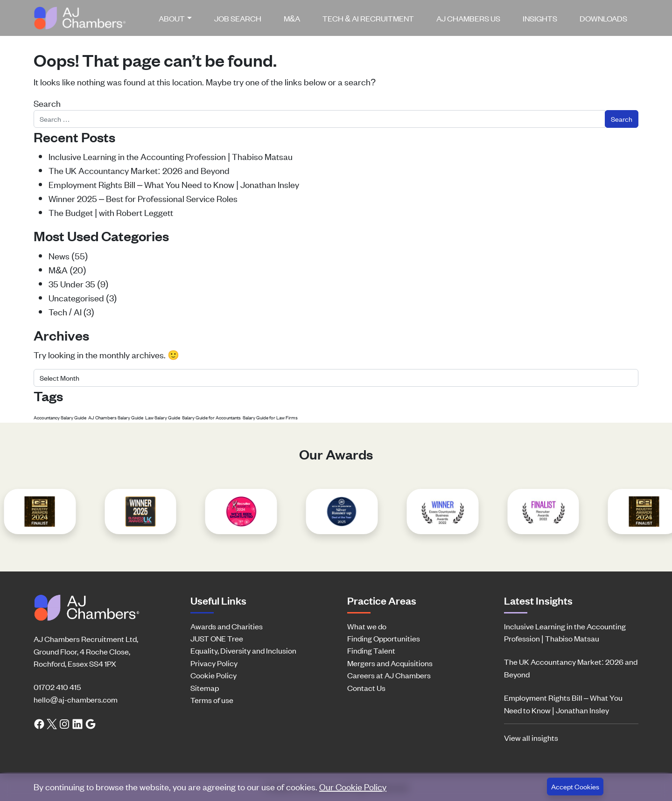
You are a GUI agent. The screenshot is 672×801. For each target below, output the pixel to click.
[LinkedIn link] (77, 723)
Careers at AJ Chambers (389, 675)
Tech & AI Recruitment (368, 18)
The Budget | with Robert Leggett (111, 212)
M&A (292, 18)
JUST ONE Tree (217, 638)
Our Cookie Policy (353, 786)
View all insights (531, 738)
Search (47, 103)
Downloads (603, 18)
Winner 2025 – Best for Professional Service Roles (143, 198)
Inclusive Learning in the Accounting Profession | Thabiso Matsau (171, 156)
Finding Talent (371, 650)
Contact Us (366, 688)
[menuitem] (179, 18)
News (59, 255)
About (172, 18)
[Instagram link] (64, 723)
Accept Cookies (575, 786)
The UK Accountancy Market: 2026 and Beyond (139, 170)
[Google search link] (91, 723)
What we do (367, 626)
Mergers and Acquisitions (390, 663)
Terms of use (212, 700)
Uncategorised (76, 297)
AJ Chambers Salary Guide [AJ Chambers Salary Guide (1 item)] (116, 417)
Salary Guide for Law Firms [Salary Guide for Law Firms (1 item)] (270, 417)
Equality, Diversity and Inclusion (243, 650)
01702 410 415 (57, 687)
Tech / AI (65, 311)
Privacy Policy (214, 663)
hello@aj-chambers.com (76, 699)
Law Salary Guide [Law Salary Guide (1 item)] (163, 417)
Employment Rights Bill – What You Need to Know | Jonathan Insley (174, 184)
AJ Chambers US (468, 18)
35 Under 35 (72, 283)
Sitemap (205, 688)
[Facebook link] (39, 723)
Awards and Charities (227, 626)
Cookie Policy (213, 675)
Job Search (238, 18)
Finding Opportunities (384, 638)
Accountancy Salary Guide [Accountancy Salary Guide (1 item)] (60, 417)
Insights (540, 18)
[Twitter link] (52, 723)
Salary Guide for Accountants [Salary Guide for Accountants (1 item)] (211, 417)
